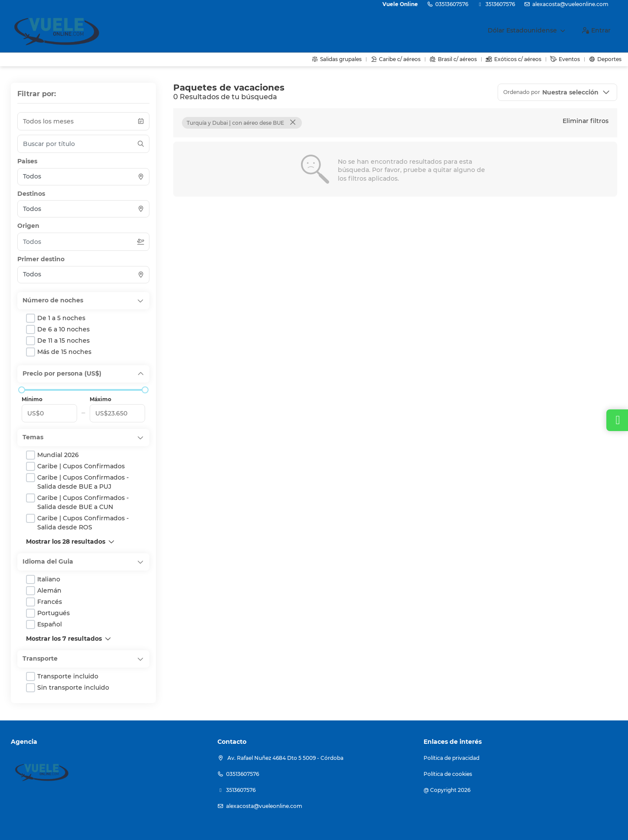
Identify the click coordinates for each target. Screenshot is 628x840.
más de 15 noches (64, 352)
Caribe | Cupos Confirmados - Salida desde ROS (83, 523)
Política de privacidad (452, 758)
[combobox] (83, 177)
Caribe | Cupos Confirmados (81, 466)
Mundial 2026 (58, 455)
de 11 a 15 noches (63, 341)
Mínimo (32, 399)
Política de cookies (448, 774)
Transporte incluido (68, 676)
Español (50, 624)
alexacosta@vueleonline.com (570, 4)
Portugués (53, 613)
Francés (50, 602)
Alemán (49, 590)
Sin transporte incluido (73, 688)
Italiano (49, 579)
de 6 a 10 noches (63, 329)
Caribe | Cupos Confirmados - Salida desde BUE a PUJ (83, 482)
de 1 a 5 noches (61, 318)
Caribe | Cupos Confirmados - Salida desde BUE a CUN (83, 502)
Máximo (100, 399)
